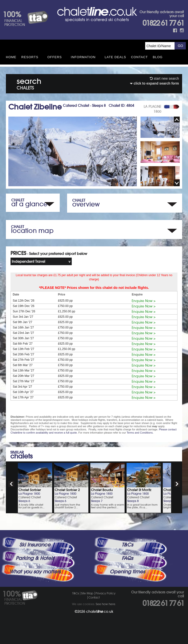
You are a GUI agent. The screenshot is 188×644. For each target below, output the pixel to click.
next (177, 484)
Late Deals (115, 57)
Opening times (127, 572)
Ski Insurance (35, 545)
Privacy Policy (106, 593)
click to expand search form (154, 83)
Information (83, 57)
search (29, 83)
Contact (139, 57)
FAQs (127, 558)
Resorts (30, 57)
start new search (164, 78)
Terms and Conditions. (140, 433)
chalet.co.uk (100, 611)
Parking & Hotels (35, 558)
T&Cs (127, 545)
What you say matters (35, 572)
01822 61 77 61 (163, 23)
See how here (106, 604)
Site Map (87, 593)
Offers (55, 57)
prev (11, 484)
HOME (11, 57)
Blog (158, 57)
